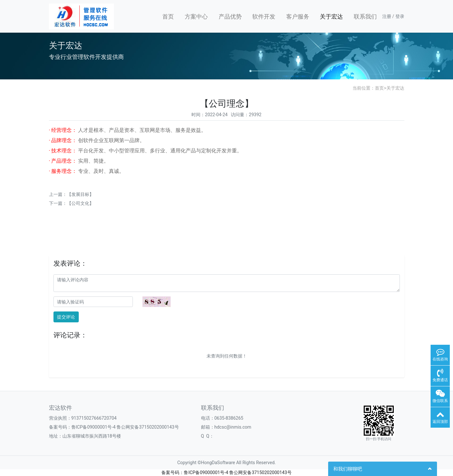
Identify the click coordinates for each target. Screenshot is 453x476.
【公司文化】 (80, 203)
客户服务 (298, 16)
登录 (400, 16)
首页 (168, 16)
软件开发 (264, 16)
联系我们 (365, 16)
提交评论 (66, 317)
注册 (387, 16)
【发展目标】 (80, 194)
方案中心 (196, 16)
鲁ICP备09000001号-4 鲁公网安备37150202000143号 (125, 427)
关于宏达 (331, 16)
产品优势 (230, 16)
